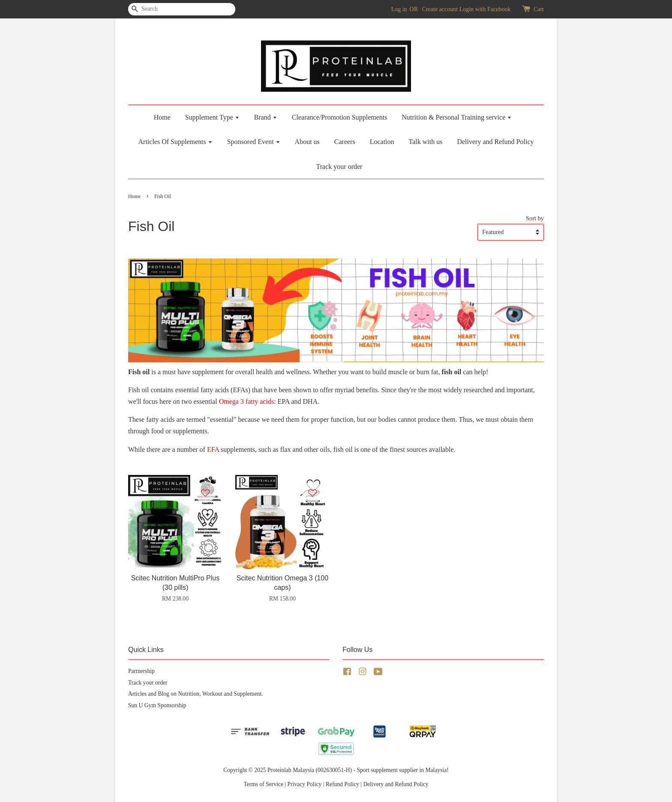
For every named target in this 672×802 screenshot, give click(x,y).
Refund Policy (342, 784)
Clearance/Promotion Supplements (340, 117)
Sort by (535, 218)
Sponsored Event (254, 142)
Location (382, 142)
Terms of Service (263, 784)
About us (307, 142)
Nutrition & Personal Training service (457, 117)
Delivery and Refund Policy (495, 142)
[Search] (154, 9)
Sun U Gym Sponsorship (157, 705)
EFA (213, 449)
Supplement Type (212, 117)
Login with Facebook (485, 9)
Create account (440, 9)
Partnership (141, 671)
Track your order (339, 167)
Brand (266, 117)
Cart (539, 9)
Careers (345, 142)
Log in (399, 9)
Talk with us (426, 142)
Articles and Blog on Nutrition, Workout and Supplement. (196, 694)
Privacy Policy (305, 784)
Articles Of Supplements (175, 142)
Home (162, 117)
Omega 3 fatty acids (246, 401)
